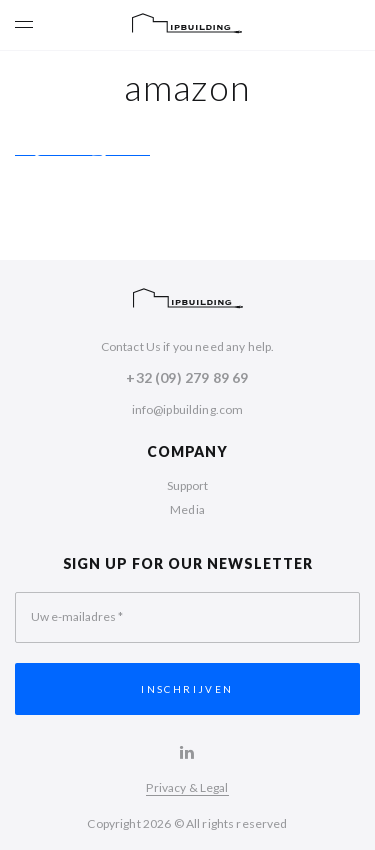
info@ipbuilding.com (188, 409)
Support (188, 485)
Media (187, 509)
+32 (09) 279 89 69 (187, 377)
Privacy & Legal (187, 787)
